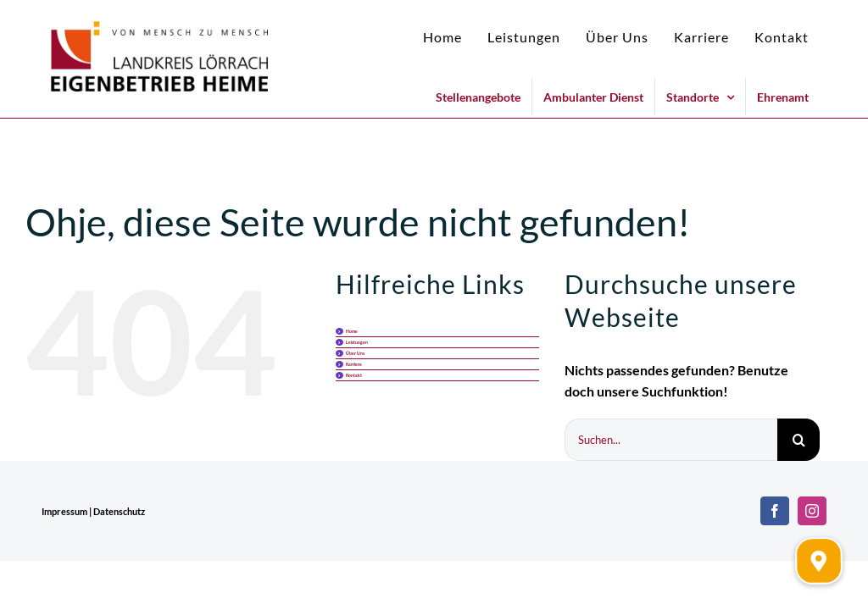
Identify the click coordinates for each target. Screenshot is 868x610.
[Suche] (798, 440)
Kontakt (354, 375)
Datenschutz (119, 511)
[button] (819, 561)
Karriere (354, 364)
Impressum (64, 511)
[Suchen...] (671, 440)
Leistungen (357, 342)
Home (352, 331)
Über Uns (355, 353)
